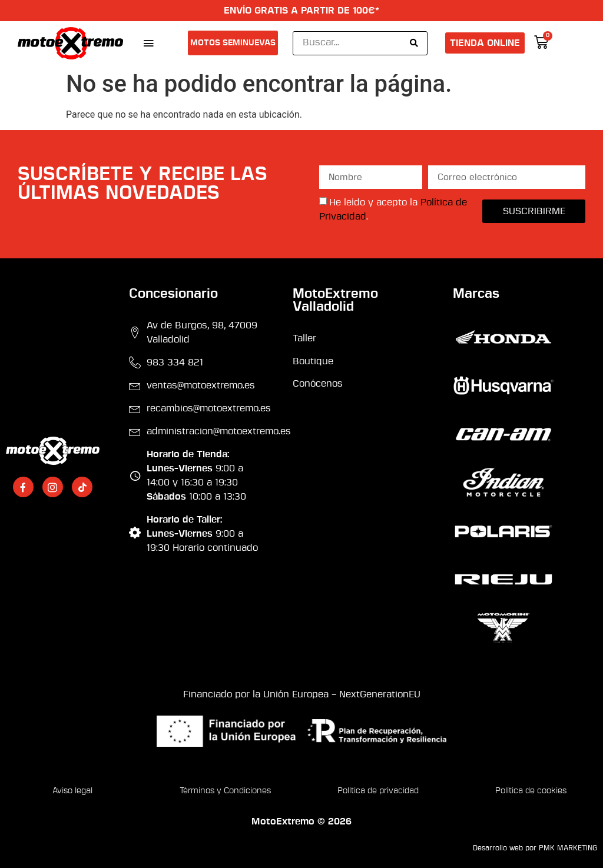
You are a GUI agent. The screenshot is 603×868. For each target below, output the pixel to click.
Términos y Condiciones (225, 791)
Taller (304, 338)
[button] (148, 43)
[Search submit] (414, 43)
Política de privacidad (378, 791)
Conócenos (318, 384)
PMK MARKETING (568, 848)
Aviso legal (72, 791)
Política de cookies (531, 791)
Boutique (313, 361)
